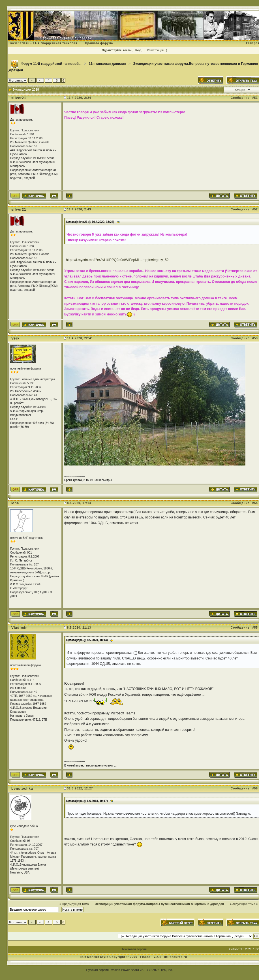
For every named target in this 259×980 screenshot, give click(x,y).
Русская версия (98, 970)
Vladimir (19, 628)
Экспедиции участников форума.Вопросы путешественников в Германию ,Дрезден (160, 904)
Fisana (146, 957)
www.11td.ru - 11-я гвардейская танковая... (45, 43)
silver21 (19, 98)
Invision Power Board (124, 970)
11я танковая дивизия (107, 64)
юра (15, 503)
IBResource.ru (175, 957)
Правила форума (99, 43)
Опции (240, 90)
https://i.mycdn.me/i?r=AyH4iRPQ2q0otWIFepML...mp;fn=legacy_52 (117, 260)
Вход (138, 50)
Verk (15, 338)
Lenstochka (22, 789)
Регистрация (155, 50)
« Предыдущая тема (74, 904)
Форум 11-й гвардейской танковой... (51, 64)
